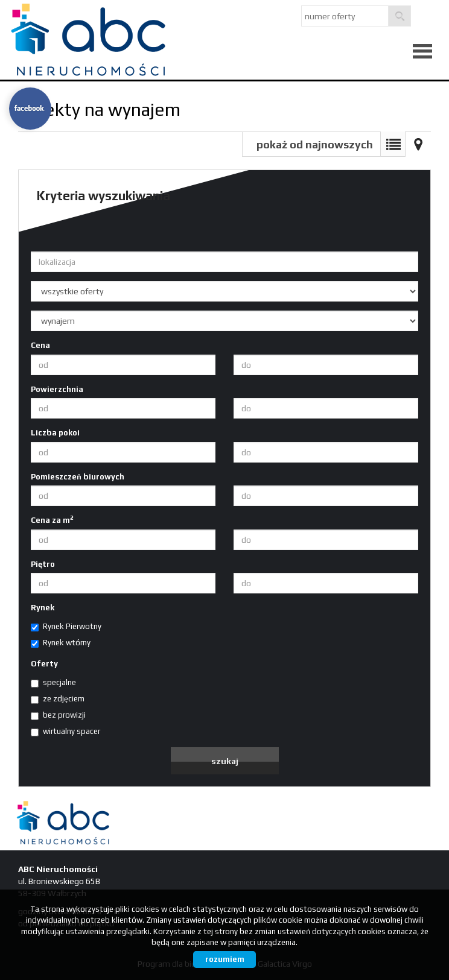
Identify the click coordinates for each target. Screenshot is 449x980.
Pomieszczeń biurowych (78, 477)
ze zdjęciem (58, 699)
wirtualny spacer (65, 732)
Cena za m (52, 520)
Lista (393, 144)
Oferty (44, 664)
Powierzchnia (57, 389)
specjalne (53, 683)
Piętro (43, 564)
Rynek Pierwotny (66, 627)
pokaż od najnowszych (315, 144)
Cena (40, 345)
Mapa (418, 144)
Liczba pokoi (55, 433)
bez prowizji (58, 715)
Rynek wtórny (61, 643)
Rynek (43, 608)
